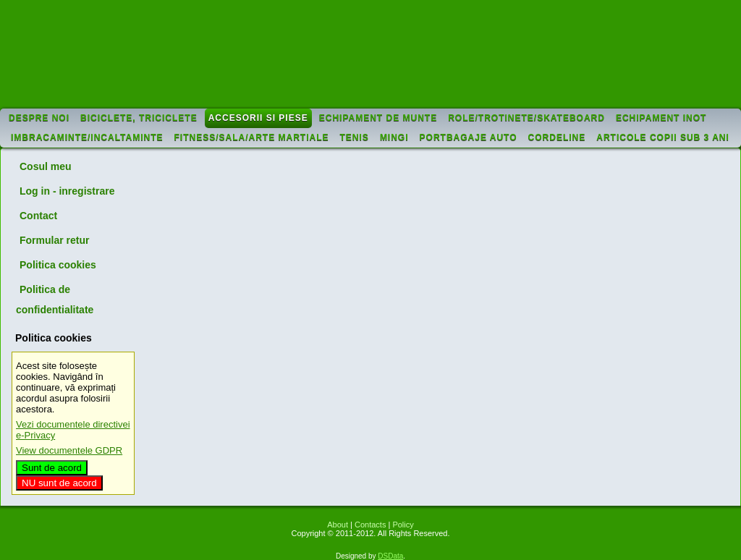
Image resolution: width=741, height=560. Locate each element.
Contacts (370, 525)
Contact (38, 216)
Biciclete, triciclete (139, 118)
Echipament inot (661, 118)
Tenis (355, 137)
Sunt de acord (52, 468)
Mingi (394, 137)
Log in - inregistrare (67, 191)
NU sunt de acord (59, 483)
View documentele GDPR (69, 450)
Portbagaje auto (469, 137)
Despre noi (39, 118)
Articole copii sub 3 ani (663, 137)
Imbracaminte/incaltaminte (87, 137)
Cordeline (557, 137)
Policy (403, 525)
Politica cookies (58, 265)
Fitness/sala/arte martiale (252, 137)
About (338, 525)
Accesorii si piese (258, 118)
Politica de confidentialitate (55, 300)
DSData (390, 556)
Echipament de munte (378, 118)
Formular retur (54, 240)
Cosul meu (46, 166)
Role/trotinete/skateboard (526, 118)
